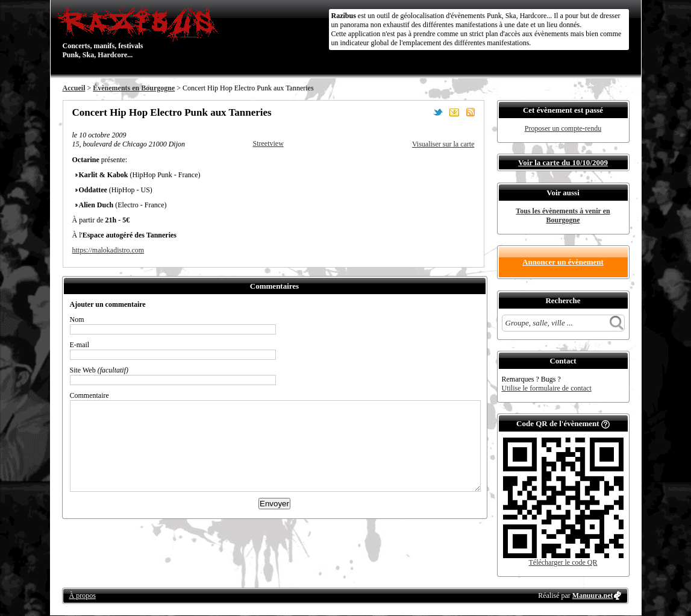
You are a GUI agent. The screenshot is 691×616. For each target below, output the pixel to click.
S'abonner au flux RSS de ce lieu (471, 112)
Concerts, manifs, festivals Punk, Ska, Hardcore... (141, 33)
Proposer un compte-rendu (563, 128)
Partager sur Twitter (438, 112)
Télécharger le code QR (563, 562)
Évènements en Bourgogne (134, 88)
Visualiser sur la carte (443, 144)
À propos (83, 596)
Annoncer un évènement (563, 262)
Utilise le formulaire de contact (547, 388)
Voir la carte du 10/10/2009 (563, 162)
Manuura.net (593, 596)
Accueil (74, 88)
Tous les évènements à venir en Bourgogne (563, 215)
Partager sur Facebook (422, 112)
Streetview (268, 143)
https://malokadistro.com (108, 250)
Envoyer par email (454, 112)
